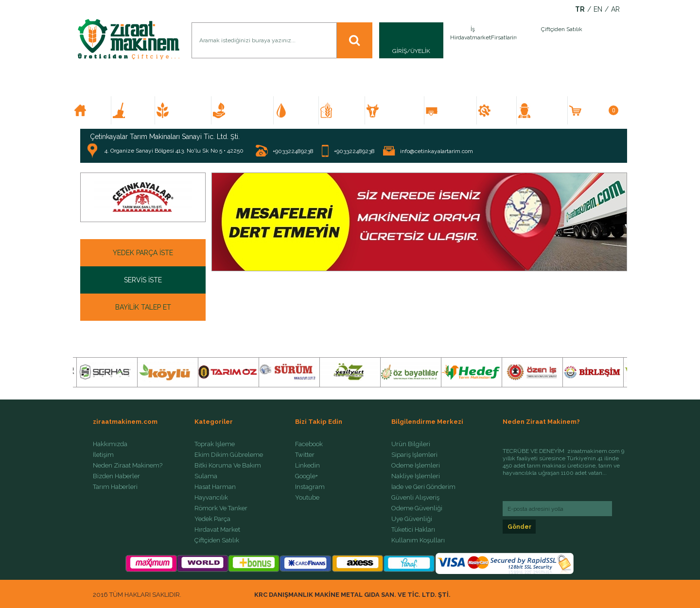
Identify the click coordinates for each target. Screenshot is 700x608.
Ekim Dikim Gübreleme (229, 455)
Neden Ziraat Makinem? (128, 466)
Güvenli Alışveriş (415, 498)
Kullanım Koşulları (418, 540)
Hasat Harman (215, 487)
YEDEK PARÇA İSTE (143, 253)
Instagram (310, 487)
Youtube (307, 498)
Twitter (305, 455)
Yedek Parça (212, 519)
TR (580, 9)
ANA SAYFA (96, 110)
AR (615, 9)
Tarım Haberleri (115, 487)
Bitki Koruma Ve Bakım (228, 466)
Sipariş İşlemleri (414, 455)
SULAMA (300, 110)
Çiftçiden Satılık (217, 540)
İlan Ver (514, 40)
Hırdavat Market (217, 530)
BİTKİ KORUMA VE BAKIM (246, 110)
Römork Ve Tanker (221, 508)
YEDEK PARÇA (501, 110)
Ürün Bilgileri (411, 444)
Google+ (306, 476)
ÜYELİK (420, 51)
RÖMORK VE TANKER (455, 110)
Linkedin (307, 466)
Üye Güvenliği (412, 519)
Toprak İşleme (215, 444)
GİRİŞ (400, 51)
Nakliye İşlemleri (416, 476)
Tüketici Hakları (413, 530)
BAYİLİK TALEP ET (143, 307)
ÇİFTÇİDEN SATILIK (546, 110)
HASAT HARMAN (346, 110)
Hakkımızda (110, 444)
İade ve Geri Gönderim (423, 487)
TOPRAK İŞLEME (137, 110)
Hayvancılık (211, 498)
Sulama (206, 476)
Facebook (309, 444)
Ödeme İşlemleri (416, 466)
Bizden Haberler (116, 476)
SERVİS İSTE (143, 280)
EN (598, 9)
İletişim (103, 455)
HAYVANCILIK (398, 110)
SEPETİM (600, 110)
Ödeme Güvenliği (417, 508)
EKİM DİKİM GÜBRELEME (187, 110)
